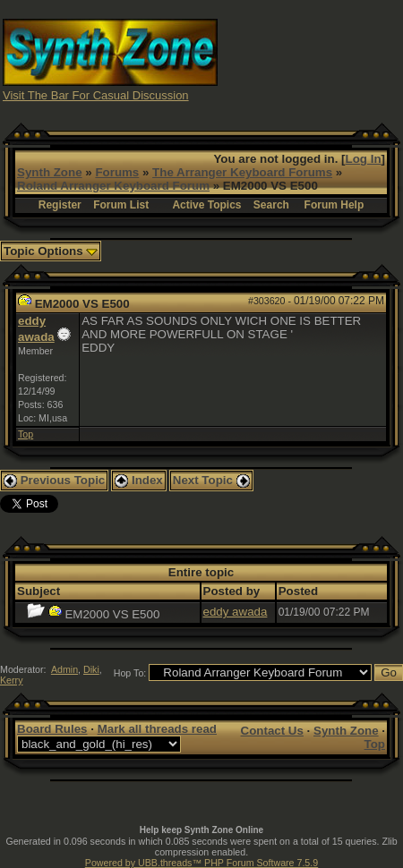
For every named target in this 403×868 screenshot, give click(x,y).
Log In (364, 159)
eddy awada (236, 612)
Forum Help (334, 205)
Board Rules (52, 729)
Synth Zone (50, 172)
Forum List (121, 205)
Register (60, 205)
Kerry (11, 680)
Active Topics (206, 205)
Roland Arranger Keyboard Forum (113, 186)
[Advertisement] (311, 59)
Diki (91, 669)
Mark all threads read (157, 729)
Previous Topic (54, 480)
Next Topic (211, 480)
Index (139, 480)
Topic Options (51, 251)
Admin (64, 669)
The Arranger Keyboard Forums (242, 172)
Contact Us (272, 731)
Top (26, 434)
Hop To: (130, 673)
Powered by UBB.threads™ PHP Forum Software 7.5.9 (201, 863)
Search (271, 205)
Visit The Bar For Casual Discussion (96, 95)
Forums (117, 172)
